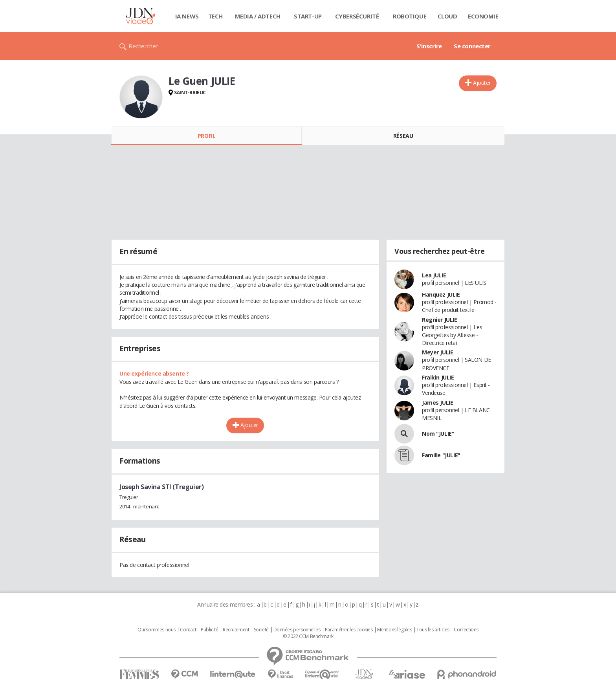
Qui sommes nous (157, 630)
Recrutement (236, 630)
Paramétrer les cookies (349, 630)
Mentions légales (394, 630)
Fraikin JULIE (438, 377)
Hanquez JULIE (441, 294)
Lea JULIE (434, 275)
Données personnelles (297, 630)
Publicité (209, 630)
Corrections (466, 630)
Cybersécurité (357, 16)
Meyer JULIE (437, 352)
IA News (187, 16)
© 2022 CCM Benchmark (308, 636)
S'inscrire (429, 46)
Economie (483, 16)
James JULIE (437, 403)
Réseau (403, 136)
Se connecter (472, 46)
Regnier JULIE (440, 320)
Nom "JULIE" (438, 434)
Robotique (410, 16)
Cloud (447, 16)
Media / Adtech (258, 16)
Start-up (308, 16)
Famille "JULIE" (441, 455)
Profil (206, 136)
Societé (261, 630)
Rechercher (143, 46)
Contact (188, 630)
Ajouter (482, 83)
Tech (215, 16)
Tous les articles (433, 630)
